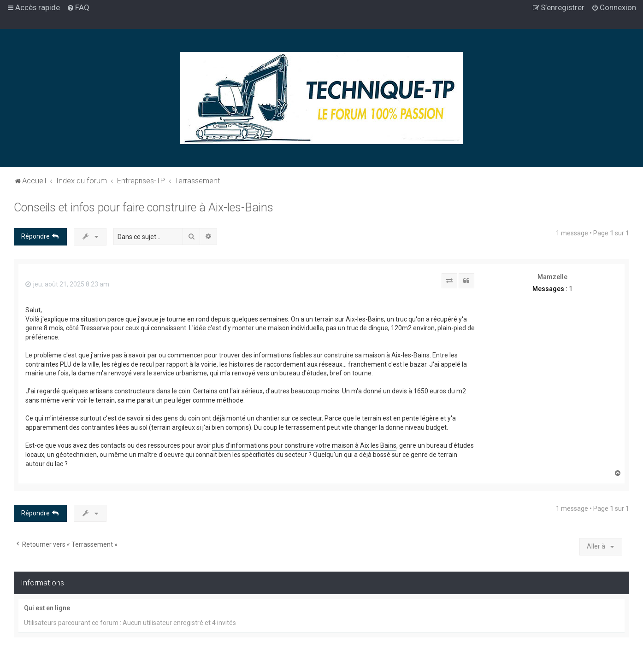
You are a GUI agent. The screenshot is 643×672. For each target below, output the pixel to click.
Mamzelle (552, 277)
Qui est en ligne (47, 608)
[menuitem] (78, 7)
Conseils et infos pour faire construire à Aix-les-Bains (144, 207)
